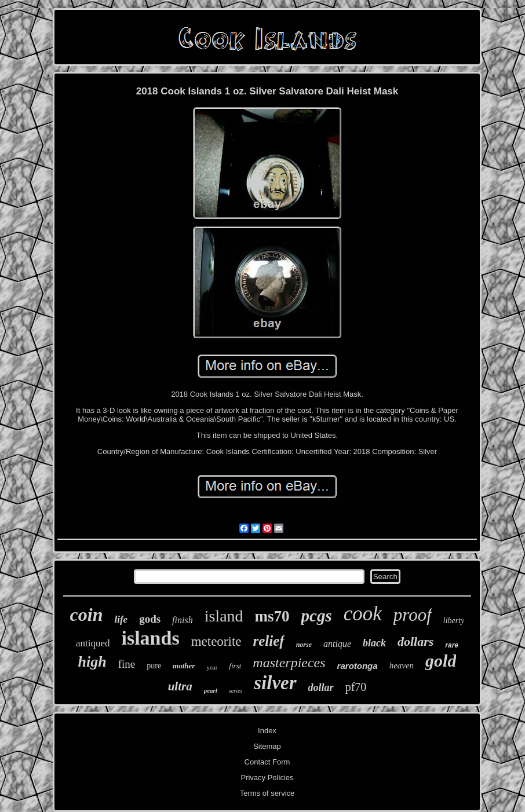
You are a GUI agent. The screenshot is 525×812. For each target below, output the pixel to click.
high (92, 662)
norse (304, 645)
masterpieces (289, 663)
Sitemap (267, 746)
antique (337, 644)
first (235, 666)
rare (452, 645)
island (224, 616)
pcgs (317, 616)
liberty (454, 621)
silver (275, 683)
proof (413, 615)
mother (184, 666)
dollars (415, 641)
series (236, 691)
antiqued (93, 643)
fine (127, 664)
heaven (402, 665)
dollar (321, 687)
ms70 (272, 616)
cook (363, 614)
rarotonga (358, 666)
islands (150, 638)
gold (441, 661)
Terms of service (267, 793)
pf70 (356, 687)
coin (87, 615)
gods (150, 619)
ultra (180, 686)
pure (154, 666)
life (121, 619)
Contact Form (267, 762)
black (374, 643)
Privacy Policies (267, 778)
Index (267, 731)
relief (269, 641)
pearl (211, 690)
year (212, 667)
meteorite (216, 641)
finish (183, 620)
